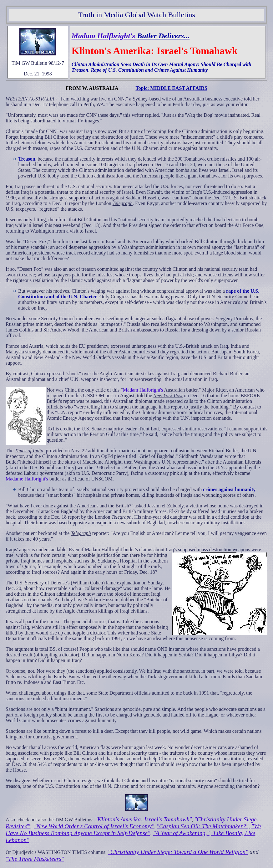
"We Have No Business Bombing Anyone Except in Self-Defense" (133, 830)
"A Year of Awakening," (181, 833)
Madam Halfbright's (104, 36)
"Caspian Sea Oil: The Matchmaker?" (202, 826)
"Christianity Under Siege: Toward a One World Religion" (178, 852)
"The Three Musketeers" (35, 859)
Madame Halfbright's (27, 479)
